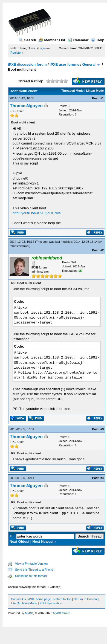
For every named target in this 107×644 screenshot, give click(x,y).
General (89, 64)
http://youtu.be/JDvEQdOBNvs (37, 213)
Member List (52, 40)
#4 (102, 478)
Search (27, 40)
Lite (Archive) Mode (24, 603)
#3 (102, 429)
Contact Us (18, 599)
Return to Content (86, 599)
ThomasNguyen (26, 106)
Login (42, 48)
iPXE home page (40, 599)
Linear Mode (95, 91)
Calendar (78, 40)
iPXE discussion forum (27, 64)
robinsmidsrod (19, 246)
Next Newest (43, 542)
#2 (102, 250)
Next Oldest (19, 542)
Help (98, 40)
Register (16, 53)
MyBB (29, 613)
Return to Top (62, 599)
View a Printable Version (31, 564)
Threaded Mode (72, 91)
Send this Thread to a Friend (34, 570)
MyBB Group (62, 613)
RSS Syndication (51, 603)
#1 (102, 98)
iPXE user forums (64, 64)
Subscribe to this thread (31, 576)
